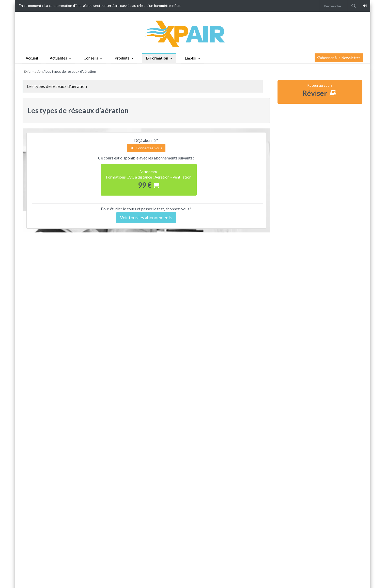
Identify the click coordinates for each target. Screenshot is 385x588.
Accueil (32, 58)
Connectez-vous (146, 148)
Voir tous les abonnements (146, 217)
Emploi (190, 58)
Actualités (58, 58)
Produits (122, 58)
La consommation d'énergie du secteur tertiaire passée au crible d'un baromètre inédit (113, 5)
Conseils (91, 58)
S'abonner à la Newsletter (339, 58)
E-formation (33, 71)
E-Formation (157, 58)
